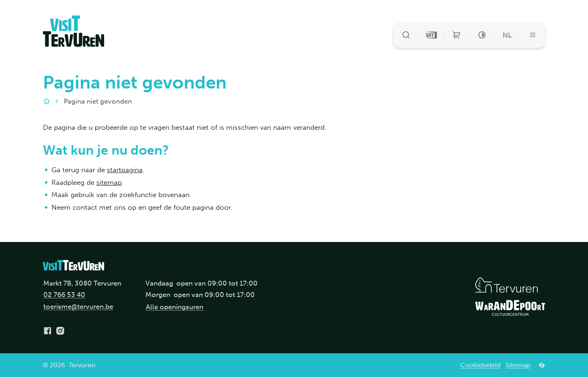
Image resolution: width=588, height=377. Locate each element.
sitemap (109, 182)
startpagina (125, 170)
